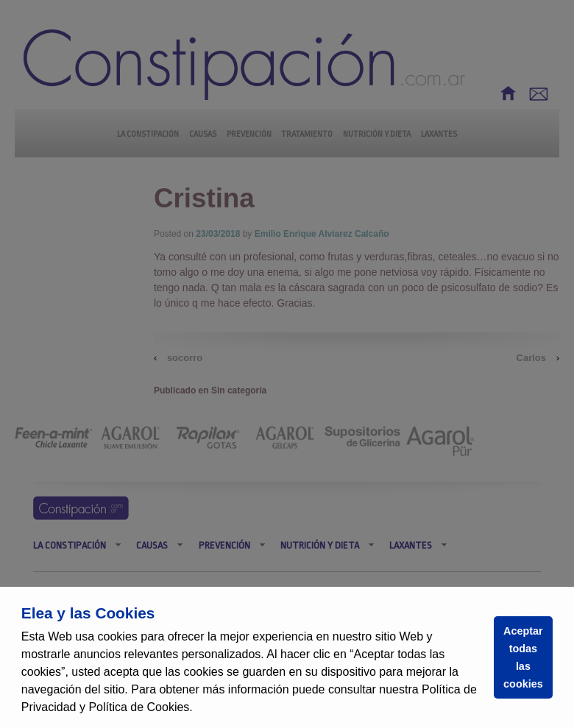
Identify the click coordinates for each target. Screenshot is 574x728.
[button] (198, 709)
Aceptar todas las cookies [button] (523, 657)
